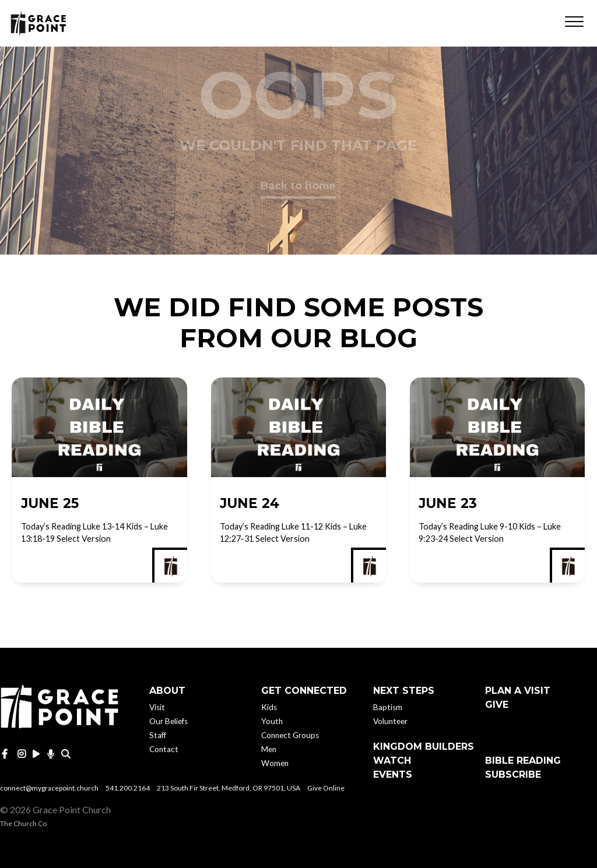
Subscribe (513, 775)
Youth (272, 721)
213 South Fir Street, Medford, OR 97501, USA (229, 788)
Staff (158, 735)
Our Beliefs (168, 721)
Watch (392, 761)
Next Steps (404, 691)
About (167, 691)
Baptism (388, 707)
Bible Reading (523, 761)
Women (275, 763)
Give (497, 705)
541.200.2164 (128, 788)
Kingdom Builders (424, 747)
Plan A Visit (518, 691)
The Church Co (23, 823)
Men (269, 749)
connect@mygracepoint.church (49, 788)
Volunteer (390, 721)
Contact (164, 749)
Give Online (326, 788)
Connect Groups (290, 735)
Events (393, 775)
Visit (157, 707)
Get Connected (304, 691)
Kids (269, 707)
